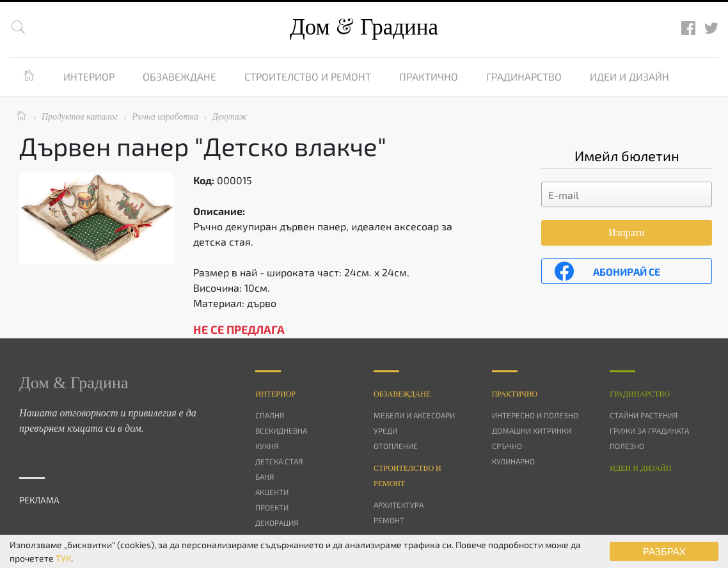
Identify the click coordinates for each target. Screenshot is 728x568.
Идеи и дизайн (629, 76)
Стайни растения (644, 415)
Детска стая (279, 461)
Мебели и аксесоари (414, 415)
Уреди (385, 430)
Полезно (627, 446)
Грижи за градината (649, 430)
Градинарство (524, 76)
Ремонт (389, 520)
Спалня (270, 415)
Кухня (267, 446)
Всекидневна (281, 430)
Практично (429, 76)
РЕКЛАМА (39, 500)
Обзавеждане (179, 76)
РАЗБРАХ (664, 551)
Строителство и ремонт (308, 76)
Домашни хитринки (532, 430)
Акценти (272, 492)
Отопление (396, 446)
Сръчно (507, 446)
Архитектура (399, 505)
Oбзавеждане (402, 394)
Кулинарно (513, 461)
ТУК (63, 558)
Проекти (272, 507)
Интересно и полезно (535, 415)
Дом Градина (364, 27)
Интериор (89, 76)
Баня (265, 477)
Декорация (277, 523)
